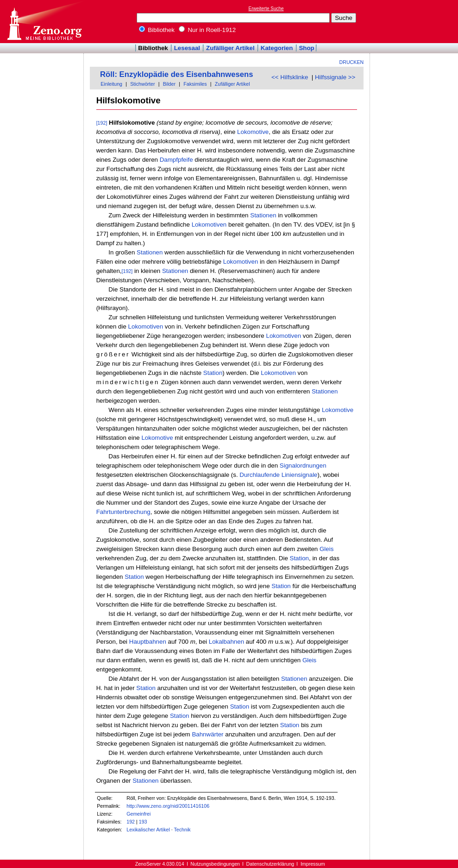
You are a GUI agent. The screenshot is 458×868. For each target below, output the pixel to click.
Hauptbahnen (148, 642)
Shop (306, 48)
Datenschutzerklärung (270, 864)
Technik (182, 830)
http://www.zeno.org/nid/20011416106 (168, 806)
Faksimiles (195, 84)
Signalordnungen (303, 466)
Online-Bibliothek (44, 22)
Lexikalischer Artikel (148, 830)
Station (213, 373)
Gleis (326, 549)
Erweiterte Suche (266, 9)
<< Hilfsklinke (290, 77)
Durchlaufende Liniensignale (278, 475)
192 (131, 822)
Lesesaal (187, 48)
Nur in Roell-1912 (207, 30)
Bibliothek (157, 30)
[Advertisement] (415, 21)
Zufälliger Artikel (230, 48)
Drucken (352, 62)
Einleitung (111, 84)
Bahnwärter (207, 734)
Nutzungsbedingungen (215, 864)
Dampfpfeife (176, 160)
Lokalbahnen (226, 642)
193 (143, 822)
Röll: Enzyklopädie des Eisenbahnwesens (176, 74)
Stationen (263, 215)
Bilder (169, 84)
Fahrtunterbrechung (123, 512)
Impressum (313, 864)
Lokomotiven (209, 225)
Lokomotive (253, 132)
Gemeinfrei (138, 814)
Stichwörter (142, 84)
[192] (102, 123)
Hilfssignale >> (335, 77)
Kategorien (277, 48)
